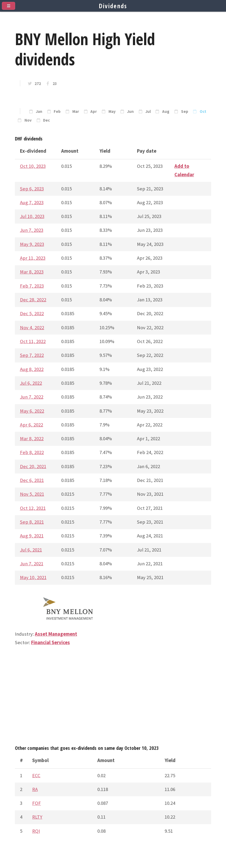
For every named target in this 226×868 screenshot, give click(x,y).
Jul (148, 112)
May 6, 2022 (32, 411)
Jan (39, 112)
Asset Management (56, 634)
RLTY (37, 817)
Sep (185, 112)
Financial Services (51, 642)
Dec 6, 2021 (32, 480)
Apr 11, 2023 (33, 258)
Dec (46, 120)
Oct (203, 112)
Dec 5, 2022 (32, 313)
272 (38, 84)
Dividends (113, 6)
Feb (57, 112)
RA (35, 789)
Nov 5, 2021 (32, 494)
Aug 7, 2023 (32, 202)
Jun (130, 112)
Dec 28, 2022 (33, 300)
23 (55, 84)
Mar (76, 112)
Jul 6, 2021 (31, 550)
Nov (28, 120)
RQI (36, 831)
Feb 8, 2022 (32, 452)
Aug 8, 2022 (32, 369)
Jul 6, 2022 (31, 383)
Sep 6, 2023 (32, 189)
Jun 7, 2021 (32, 564)
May (112, 112)
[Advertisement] (113, 698)
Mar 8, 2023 (32, 272)
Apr (94, 112)
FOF (37, 803)
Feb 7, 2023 (32, 286)
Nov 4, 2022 (32, 328)
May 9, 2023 (32, 244)
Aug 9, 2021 (32, 536)
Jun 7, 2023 (32, 230)
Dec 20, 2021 (33, 466)
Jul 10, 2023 (32, 216)
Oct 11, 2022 (33, 341)
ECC (36, 775)
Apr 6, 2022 (32, 425)
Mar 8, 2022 (32, 439)
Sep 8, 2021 (32, 522)
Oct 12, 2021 (33, 508)
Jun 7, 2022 (32, 397)
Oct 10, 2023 (33, 166)
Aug (166, 112)
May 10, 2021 (33, 577)
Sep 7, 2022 (32, 355)
